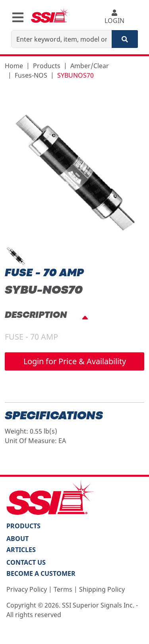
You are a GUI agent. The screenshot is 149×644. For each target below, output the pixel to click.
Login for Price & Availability (75, 361)
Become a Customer (41, 573)
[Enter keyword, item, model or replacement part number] (62, 39)
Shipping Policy (102, 589)
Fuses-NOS (31, 75)
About (17, 539)
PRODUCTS (23, 526)
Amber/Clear (90, 66)
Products (47, 66)
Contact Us (26, 562)
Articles (21, 550)
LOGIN (114, 17)
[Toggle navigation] (18, 17)
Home (14, 66)
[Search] (125, 39)
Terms (63, 589)
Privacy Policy (27, 589)
